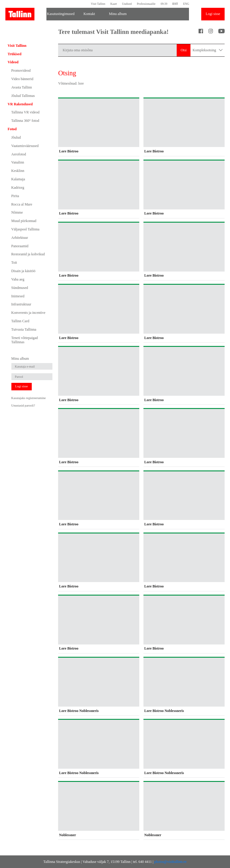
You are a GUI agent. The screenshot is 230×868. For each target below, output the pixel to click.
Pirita (15, 196)
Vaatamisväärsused (25, 146)
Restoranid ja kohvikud (28, 254)
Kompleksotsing (208, 50)
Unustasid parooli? (23, 405)
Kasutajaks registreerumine (29, 398)
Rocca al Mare (22, 204)
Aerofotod (19, 154)
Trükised (15, 54)
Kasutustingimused (61, 14)
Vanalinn (18, 162)
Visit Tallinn (98, 4)
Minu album (118, 14)
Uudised (127, 4)
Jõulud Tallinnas (23, 96)
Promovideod (21, 71)
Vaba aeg (18, 279)
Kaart (114, 4)
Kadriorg (18, 188)
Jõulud (16, 137)
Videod (13, 62)
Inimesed (18, 296)
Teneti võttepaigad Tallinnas (25, 340)
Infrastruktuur (21, 304)
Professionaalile (146, 4)
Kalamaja (18, 179)
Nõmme (17, 212)
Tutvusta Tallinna (24, 329)
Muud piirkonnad (24, 221)
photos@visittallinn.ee (170, 862)
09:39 (164, 4)
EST (175, 4)
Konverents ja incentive (28, 313)
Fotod (12, 129)
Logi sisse (213, 14)
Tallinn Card (20, 321)
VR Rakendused (20, 104)
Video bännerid (22, 79)
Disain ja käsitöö (24, 271)
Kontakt (89, 14)
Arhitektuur (20, 238)
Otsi (184, 50)
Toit (14, 263)
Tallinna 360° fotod (25, 121)
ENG (186, 4)
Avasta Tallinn (22, 87)
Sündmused (20, 288)
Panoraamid (20, 246)
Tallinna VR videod (25, 112)
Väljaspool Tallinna (25, 229)
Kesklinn (18, 171)
